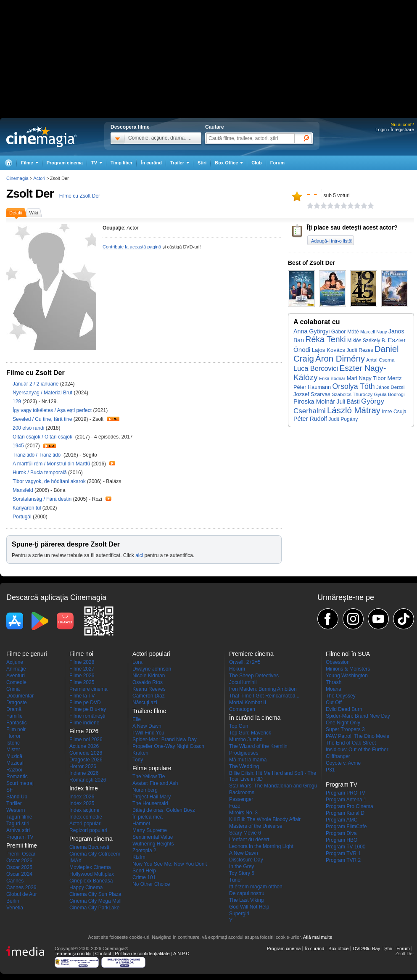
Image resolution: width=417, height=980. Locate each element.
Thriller (14, 803)
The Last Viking (247, 900)
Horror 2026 (83, 766)
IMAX (75, 861)
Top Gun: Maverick (250, 733)
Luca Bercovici (316, 368)
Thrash (334, 682)
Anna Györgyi (311, 331)
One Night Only (343, 723)
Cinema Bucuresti (89, 847)
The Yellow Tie (149, 777)
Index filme (84, 788)
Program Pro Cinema (350, 806)
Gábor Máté (345, 332)
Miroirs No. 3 (243, 813)
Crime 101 (144, 877)
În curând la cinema (255, 718)
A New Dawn (147, 726)
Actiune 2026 (84, 746)
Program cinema (65, 163)
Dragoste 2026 (86, 760)
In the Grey (241, 866)
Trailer (113, 419)
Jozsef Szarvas (312, 394)
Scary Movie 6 (245, 833)
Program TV (20, 837)
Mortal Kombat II (248, 703)
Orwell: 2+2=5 (245, 662)
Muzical (15, 763)
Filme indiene (84, 723)
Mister (13, 750)
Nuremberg (145, 790)
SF (9, 790)
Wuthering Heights (153, 844)
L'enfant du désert (249, 840)
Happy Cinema (86, 888)
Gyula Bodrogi (389, 394)
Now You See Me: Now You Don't (170, 864)
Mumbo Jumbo (246, 740)
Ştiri (202, 163)
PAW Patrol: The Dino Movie (358, 736)
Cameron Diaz (149, 696)
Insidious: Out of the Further (357, 750)
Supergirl (239, 914)
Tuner (236, 880)
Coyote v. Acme (343, 763)
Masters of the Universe (256, 826)
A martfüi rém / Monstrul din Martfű (51, 464)
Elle (137, 719)
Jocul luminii (243, 682)
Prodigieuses (244, 753)
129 (17, 402)
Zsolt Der (30, 194)
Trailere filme (149, 711)
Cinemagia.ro (41, 137)
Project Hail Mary (152, 797)
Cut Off (334, 703)
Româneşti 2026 (88, 780)
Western (16, 810)
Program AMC (342, 820)
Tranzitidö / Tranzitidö (37, 455)
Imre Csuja (394, 412)
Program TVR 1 (343, 853)
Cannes (15, 881)
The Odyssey (341, 696)
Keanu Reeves (149, 689)
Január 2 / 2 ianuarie (36, 384)
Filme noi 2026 (86, 740)
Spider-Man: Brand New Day (165, 740)
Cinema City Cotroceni (95, 854)
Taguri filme (19, 817)
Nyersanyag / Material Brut (42, 393)
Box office (338, 948)
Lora (137, 662)
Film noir (16, 729)
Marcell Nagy (374, 332)
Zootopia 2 (144, 851)
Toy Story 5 (242, 873)
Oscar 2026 (19, 861)
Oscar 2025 (19, 867)
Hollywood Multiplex (92, 874)
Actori (39, 178)
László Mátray (354, 410)
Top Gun (239, 726)
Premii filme (22, 845)
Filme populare (152, 768)
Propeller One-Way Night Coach (168, 746)
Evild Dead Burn (344, 709)
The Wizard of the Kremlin (258, 746)
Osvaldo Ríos (148, 682)
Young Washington (347, 676)
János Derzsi (390, 387)
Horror (13, 736)
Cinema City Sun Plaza (95, 894)
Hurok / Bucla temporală (40, 473)
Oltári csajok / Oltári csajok (44, 437)
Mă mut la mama (248, 760)
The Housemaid (150, 803)
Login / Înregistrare (395, 129)
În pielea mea (148, 817)
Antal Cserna (380, 360)
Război (14, 770)
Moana (334, 689)
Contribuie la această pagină (132, 247)
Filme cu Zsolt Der (80, 196)
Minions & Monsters (348, 669)
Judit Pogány (343, 419)
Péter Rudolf (310, 419)
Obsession (338, 662)
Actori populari (86, 824)
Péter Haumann (312, 387)
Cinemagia (17, 178)
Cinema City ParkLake (94, 908)
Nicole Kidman (149, 676)
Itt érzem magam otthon (256, 887)
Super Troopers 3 (345, 729)
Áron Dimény (340, 359)
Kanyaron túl (28, 508)
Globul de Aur (22, 894)
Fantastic (17, 723)
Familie (15, 716)
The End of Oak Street (351, 743)
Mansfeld (24, 490)
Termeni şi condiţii (73, 954)
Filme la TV (82, 696)
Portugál (23, 517)
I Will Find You (148, 733)
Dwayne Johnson (152, 669)
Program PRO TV (346, 793)
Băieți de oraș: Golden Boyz (164, 810)
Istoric (13, 743)
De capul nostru (247, 893)
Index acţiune (84, 810)
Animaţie (16, 669)
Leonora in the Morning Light (261, 846)
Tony (138, 760)
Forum (277, 163)
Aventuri (16, 676)
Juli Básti (348, 402)
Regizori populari (88, 830)
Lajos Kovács (329, 350)
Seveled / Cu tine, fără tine (42, 419)
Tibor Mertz (387, 378)
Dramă (14, 709)
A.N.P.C (181, 954)
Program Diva (341, 833)
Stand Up (17, 797)
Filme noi (81, 654)
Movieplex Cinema (90, 867)
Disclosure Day (246, 860)
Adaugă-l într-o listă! (332, 241)
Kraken (140, 753)
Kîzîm (139, 857)
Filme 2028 (82, 662)
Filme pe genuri (27, 654)
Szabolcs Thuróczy (352, 394)
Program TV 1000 (346, 847)
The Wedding (244, 766)
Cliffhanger (338, 756)
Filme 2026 (82, 676)
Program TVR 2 (343, 860)
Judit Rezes (360, 350)
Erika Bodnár (332, 378)
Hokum (237, 669)
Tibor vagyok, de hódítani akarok (50, 481)
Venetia (15, 908)
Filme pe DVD (85, 703)
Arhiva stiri (18, 830)
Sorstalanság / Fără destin (42, 499)
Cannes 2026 (21, 888)
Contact (103, 954)
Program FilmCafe (346, 827)
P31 (330, 770)
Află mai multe (318, 937)
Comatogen (242, 709)
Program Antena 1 (346, 800)
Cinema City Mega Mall (95, 901)
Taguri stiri (18, 824)
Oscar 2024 (19, 874)
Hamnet (141, 824)
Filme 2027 (82, 669)
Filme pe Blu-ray (88, 709)
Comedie (16, 682)
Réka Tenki (325, 339)
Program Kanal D (345, 813)
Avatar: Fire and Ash (155, 783)
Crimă (13, 689)
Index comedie (86, 817)
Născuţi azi (145, 703)
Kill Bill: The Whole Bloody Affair (265, 819)
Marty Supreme (150, 830)
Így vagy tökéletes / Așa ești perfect (52, 410)
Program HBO (342, 840)
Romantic (17, 777)
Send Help (144, 871)
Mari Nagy (359, 378)
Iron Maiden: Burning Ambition (263, 689)
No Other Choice (151, 884)
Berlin (13, 901)
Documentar (20, 696)
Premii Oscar (21, 854)
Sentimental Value (153, 837)
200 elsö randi (29, 428)
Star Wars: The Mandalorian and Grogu (273, 786)
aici (139, 555)
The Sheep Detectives (254, 676)
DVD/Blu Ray (366, 948)
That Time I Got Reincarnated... (264, 696)
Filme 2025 (82, 682)
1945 (19, 446)
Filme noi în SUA (348, 654)
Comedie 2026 (86, 753)
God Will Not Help (249, 907)
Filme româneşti (87, 716)
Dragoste (17, 703)
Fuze (235, 806)
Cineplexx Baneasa (91, 881)
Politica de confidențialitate (142, 954)
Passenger (241, 799)
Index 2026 (82, 797)
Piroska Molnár (314, 402)
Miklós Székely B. (367, 341)
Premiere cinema (88, 689)
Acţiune (15, 662)
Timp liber (121, 163)
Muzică (14, 756)
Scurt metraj (20, 783)
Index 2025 (82, 803)
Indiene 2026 (84, 773)
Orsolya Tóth (353, 386)
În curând (151, 163)
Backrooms (242, 792)
